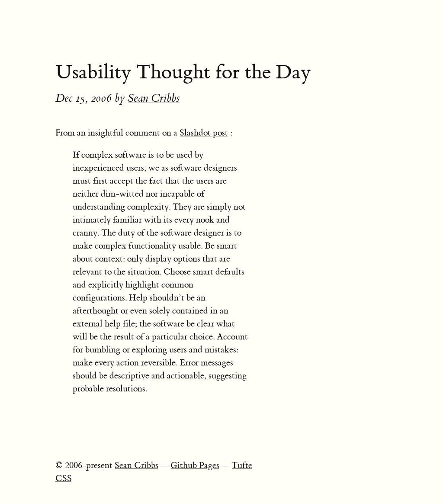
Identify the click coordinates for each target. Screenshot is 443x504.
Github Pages (195, 465)
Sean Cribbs (154, 98)
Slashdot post (204, 133)
